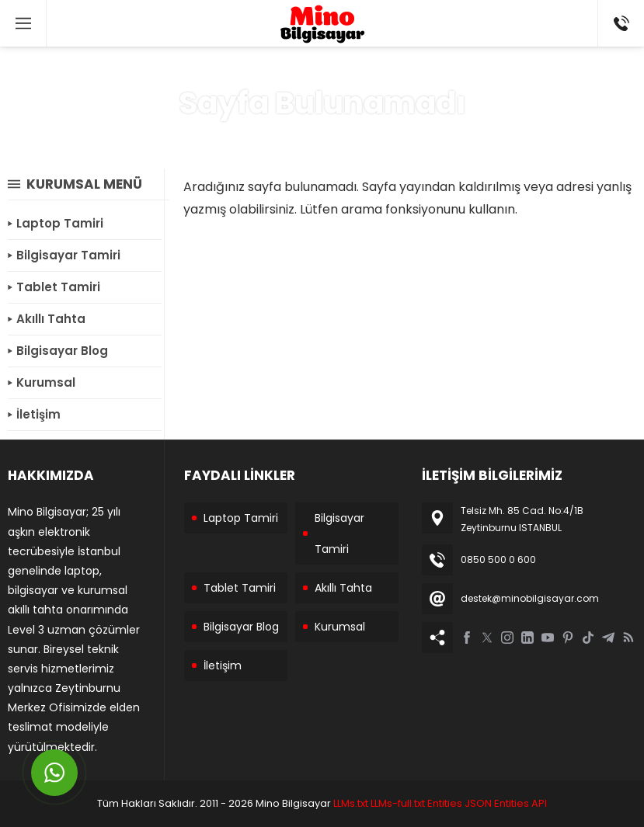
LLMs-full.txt (398, 803)
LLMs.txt (351, 803)
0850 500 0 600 (498, 559)
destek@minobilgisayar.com (530, 598)
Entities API (520, 803)
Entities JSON (460, 803)
